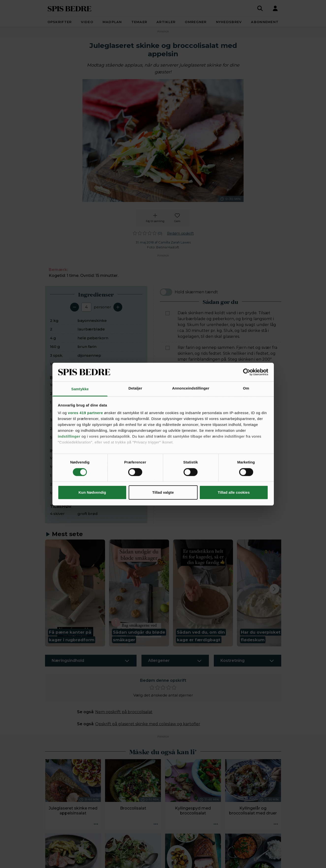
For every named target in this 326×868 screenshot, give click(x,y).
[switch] (166, 292)
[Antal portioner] (86, 307)
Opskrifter (60, 22)
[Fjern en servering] (75, 307)
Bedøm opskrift (180, 233)
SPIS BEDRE (70, 8)
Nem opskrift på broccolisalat (124, 712)
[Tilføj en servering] (118, 307)
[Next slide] (274, 589)
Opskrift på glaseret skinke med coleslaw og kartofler (148, 724)
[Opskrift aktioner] (96, 824)
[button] (75, 593)
